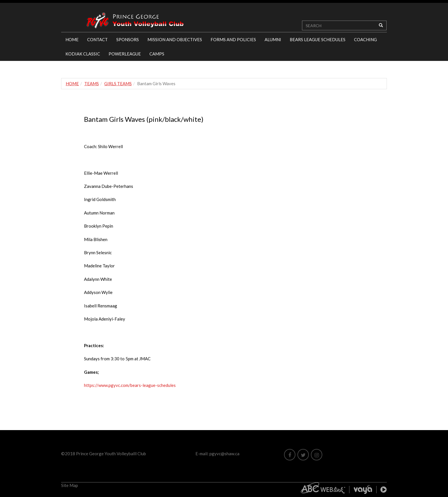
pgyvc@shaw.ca (224, 454)
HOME (72, 39)
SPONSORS (128, 39)
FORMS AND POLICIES (233, 39)
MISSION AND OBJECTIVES (175, 39)
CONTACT (97, 39)
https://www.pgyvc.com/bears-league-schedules (130, 385)
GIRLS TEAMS (118, 84)
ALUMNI (273, 39)
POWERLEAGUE (125, 54)
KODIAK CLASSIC (83, 54)
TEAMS (92, 84)
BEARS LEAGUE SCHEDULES (318, 39)
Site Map (70, 485)
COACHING (365, 39)
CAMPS (157, 54)
